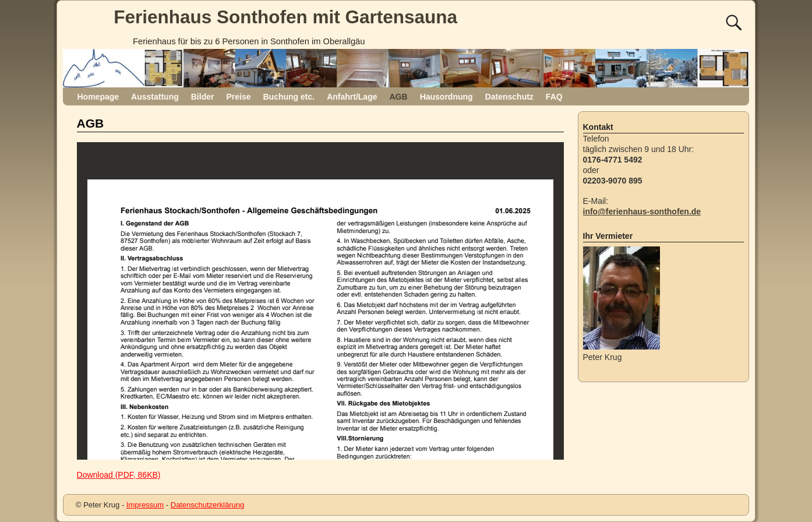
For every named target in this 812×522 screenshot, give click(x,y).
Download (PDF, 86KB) (119, 475)
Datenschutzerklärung (207, 505)
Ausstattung (155, 97)
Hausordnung (446, 97)
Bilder (203, 97)
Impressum (145, 505)
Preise (238, 97)
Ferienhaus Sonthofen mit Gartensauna (285, 17)
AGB (399, 97)
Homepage (98, 97)
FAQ (554, 97)
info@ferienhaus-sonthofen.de (642, 211)
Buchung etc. (289, 97)
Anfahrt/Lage (352, 97)
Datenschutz (509, 97)
